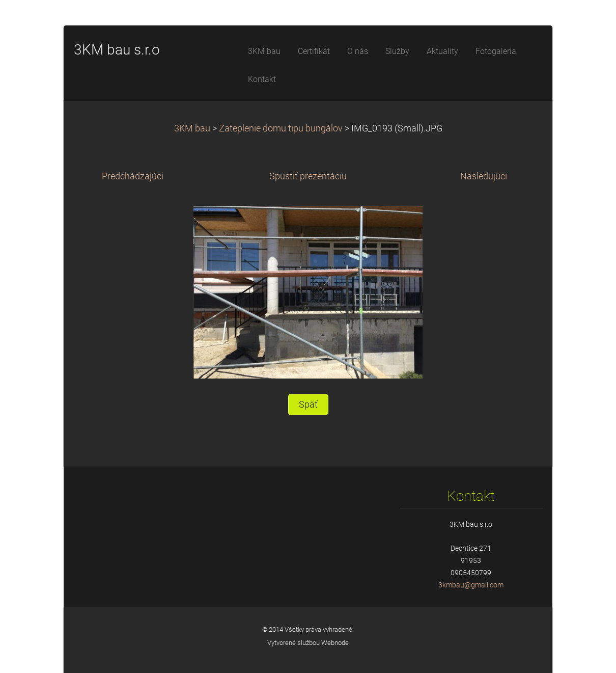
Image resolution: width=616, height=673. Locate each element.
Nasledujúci (484, 176)
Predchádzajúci (133, 176)
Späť (308, 405)
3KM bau (192, 128)
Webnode (335, 643)
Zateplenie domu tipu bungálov (281, 128)
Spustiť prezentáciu (308, 176)
